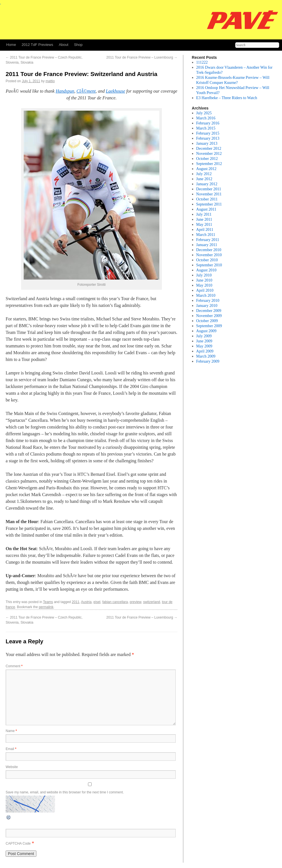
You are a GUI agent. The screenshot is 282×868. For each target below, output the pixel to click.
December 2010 (209, 250)
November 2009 (209, 316)
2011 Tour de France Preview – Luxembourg (142, 57)
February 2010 (208, 301)
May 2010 (204, 285)
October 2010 (207, 260)
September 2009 (209, 326)
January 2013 (207, 143)
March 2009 (206, 356)
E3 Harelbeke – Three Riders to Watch (227, 98)
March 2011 (206, 235)
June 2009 (204, 341)
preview (136, 602)
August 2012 (206, 169)
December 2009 (209, 311)
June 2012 (204, 179)
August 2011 (206, 209)
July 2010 (204, 275)
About (63, 45)
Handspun (65, 91)
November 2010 (209, 255)
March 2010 (206, 295)
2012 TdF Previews (38, 45)
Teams (48, 602)
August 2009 (206, 331)
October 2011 (207, 199)
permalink (46, 607)
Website (12, 767)
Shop (78, 45)
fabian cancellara (115, 602)
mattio (50, 81)
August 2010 (206, 270)
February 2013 (208, 138)
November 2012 (209, 154)
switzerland (151, 602)
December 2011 (209, 189)
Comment (14, 666)
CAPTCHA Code (18, 844)
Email (11, 749)
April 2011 (205, 230)
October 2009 (207, 321)
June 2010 (204, 280)
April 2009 (205, 351)
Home (11, 45)
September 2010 (209, 265)
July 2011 (204, 214)
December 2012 (209, 149)
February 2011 (208, 240)
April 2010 (205, 290)
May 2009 (204, 346)
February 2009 (208, 361)
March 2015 (206, 128)
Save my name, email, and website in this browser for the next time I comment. (65, 792)
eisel (97, 602)
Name (11, 731)
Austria (86, 602)
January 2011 (207, 245)
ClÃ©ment (86, 91)
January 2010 (207, 306)
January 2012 (207, 184)
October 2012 (207, 159)
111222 (202, 62)
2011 (76, 602)
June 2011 (204, 219)
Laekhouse (115, 91)
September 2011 (209, 204)
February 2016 (208, 123)
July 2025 (204, 113)
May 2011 (204, 225)
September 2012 (209, 164)
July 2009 (204, 336)
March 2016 (206, 118)
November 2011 (209, 194)
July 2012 (204, 174)
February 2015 (208, 133)
